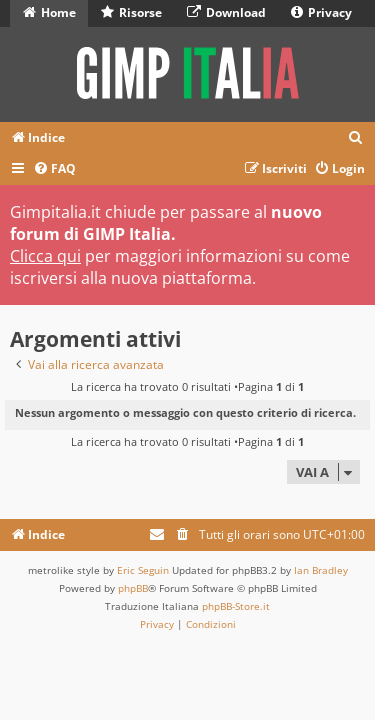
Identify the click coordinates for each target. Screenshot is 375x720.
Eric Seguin (143, 570)
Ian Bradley (321, 570)
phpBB (133, 588)
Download (226, 12)
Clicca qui (45, 256)
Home (49, 12)
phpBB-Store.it (236, 606)
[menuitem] (356, 138)
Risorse (131, 12)
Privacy (321, 12)
